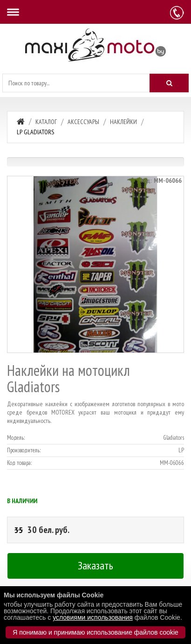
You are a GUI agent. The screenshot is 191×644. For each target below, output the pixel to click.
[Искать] (169, 83)
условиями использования (93, 617)
